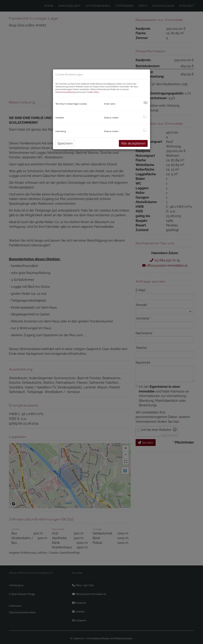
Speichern (65, 143)
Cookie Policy (93, 92)
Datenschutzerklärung (65, 92)
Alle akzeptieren (133, 143)
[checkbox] (145, 103)
